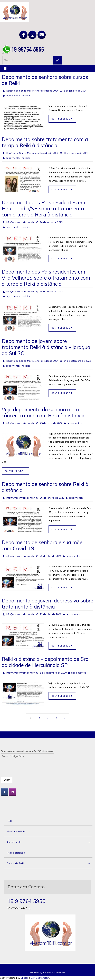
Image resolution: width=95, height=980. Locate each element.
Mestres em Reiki (48, 831)
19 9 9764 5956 (26, 901)
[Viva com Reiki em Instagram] (32, 35)
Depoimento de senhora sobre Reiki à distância (45, 487)
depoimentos (13, 96)
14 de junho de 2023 (51, 222)
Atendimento (48, 842)
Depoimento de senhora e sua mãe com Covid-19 (42, 545)
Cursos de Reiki (48, 863)
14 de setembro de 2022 (77, 361)
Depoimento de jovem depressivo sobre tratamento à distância (47, 604)
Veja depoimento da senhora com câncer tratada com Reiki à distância (44, 412)
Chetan (25, 978)
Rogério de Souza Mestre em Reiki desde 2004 (32, 91)
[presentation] (27, 766)
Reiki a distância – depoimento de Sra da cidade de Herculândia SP (45, 662)
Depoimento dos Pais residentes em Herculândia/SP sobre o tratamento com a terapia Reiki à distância (43, 209)
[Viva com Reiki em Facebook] (23, 35)
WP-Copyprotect (40, 978)
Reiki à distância (48, 853)
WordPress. (59, 973)
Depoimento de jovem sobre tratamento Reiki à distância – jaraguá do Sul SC (46, 347)
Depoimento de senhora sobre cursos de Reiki (45, 80)
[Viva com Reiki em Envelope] (42, 35)
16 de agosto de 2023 (76, 153)
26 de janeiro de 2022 (52, 498)
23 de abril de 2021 (51, 556)
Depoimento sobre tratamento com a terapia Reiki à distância (45, 142)
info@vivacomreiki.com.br (20, 222)
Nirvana (47, 973)
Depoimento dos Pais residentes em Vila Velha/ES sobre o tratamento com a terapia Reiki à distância (46, 278)
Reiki (48, 821)
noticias (26, 96)
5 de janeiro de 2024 (75, 91)
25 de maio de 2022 (51, 423)
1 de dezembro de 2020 (53, 673)
